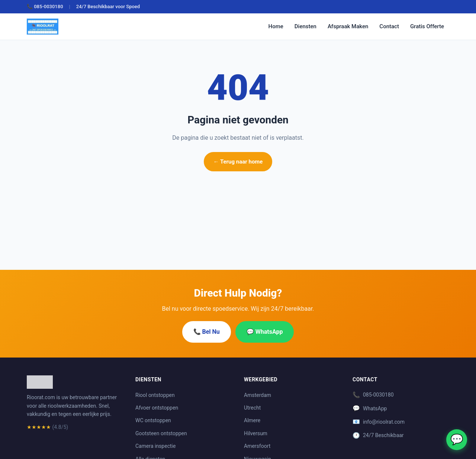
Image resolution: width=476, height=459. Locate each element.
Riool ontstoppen (155, 395)
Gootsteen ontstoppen (161, 433)
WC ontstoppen (153, 420)
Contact (389, 26)
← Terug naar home (238, 162)
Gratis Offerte (427, 26)
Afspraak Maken (348, 26)
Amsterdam (258, 395)
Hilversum (256, 433)
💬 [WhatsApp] (457, 439)
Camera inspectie (155, 446)
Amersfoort (257, 446)
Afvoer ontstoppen (157, 408)
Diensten (305, 26)
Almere (252, 420)
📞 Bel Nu (207, 332)
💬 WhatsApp (265, 332)
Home (276, 26)
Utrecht (252, 408)
